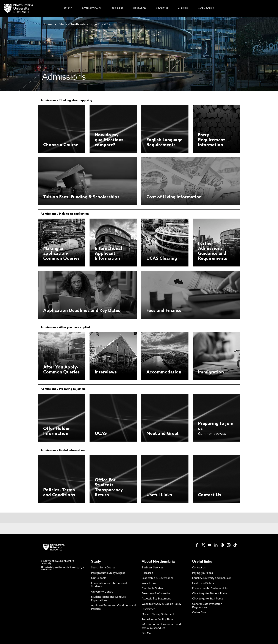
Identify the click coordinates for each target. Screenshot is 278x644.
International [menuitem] (92, 9)
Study (96, 562)
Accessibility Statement (156, 599)
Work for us (149, 583)
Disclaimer (148, 609)
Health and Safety (203, 583)
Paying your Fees (202, 573)
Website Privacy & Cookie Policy (161, 604)
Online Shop (200, 613)
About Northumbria (158, 562)
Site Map (147, 633)
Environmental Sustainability (210, 589)
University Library (102, 592)
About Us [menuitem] (162, 9)
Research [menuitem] (140, 9)
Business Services (152, 568)
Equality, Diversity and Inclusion (212, 578)
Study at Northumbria (74, 24)
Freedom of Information (156, 594)
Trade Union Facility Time (157, 620)
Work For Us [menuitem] (206, 9)
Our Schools (99, 578)
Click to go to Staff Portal (208, 599)
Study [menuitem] (68, 9)
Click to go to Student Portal (210, 594)
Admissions (103, 24)
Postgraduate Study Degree (108, 573)
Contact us (199, 568)
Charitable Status (152, 589)
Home (48, 24)
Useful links (202, 562)
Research (147, 573)
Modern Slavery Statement (158, 614)
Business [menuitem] (118, 9)
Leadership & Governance (158, 578)
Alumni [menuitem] (183, 9)
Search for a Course (103, 568)
